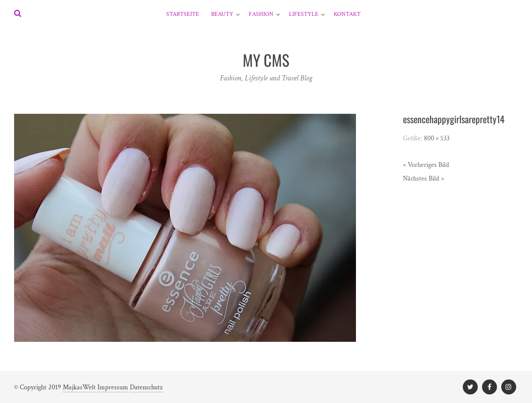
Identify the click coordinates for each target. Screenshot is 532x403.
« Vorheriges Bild (426, 165)
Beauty (222, 14)
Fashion (261, 14)
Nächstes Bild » (423, 179)
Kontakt (347, 14)
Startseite (183, 14)
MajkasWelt (79, 387)
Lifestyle (304, 14)
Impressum (113, 387)
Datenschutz (146, 387)
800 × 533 (437, 138)
